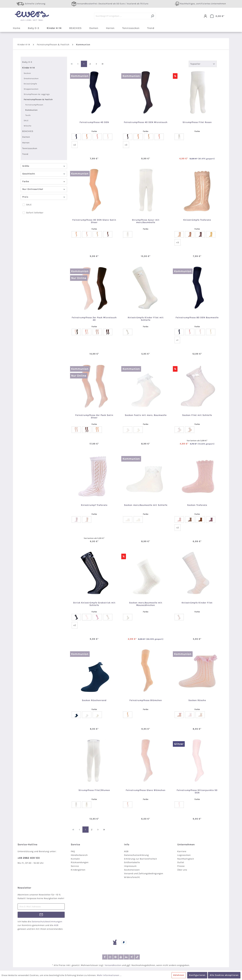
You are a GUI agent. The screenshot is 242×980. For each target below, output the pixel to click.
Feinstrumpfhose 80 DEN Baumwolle (197, 318)
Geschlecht (44, 174)
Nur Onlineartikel (44, 189)
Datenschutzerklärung (136, 855)
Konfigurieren (197, 975)
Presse (181, 866)
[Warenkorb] (217, 16)
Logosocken (184, 855)
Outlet (181, 862)
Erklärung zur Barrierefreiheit (141, 859)
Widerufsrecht (132, 877)
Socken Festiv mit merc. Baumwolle (146, 415)
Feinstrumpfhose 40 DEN (94, 122)
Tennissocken (30, 148)
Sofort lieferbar (35, 213)
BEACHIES (28, 131)
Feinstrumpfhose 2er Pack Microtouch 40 (94, 319)
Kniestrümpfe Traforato (197, 220)
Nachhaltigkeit (186, 859)
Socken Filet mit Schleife (197, 415)
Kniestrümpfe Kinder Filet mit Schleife (146, 319)
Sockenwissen (132, 870)
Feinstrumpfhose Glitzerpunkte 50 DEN (197, 792)
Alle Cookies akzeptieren (224, 975)
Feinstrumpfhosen (34, 105)
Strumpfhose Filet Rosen (197, 122)
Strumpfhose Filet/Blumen (94, 790)
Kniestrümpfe (30, 84)
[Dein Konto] (205, 16)
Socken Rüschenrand (94, 700)
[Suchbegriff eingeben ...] (122, 16)
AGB (126, 851)
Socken (27, 73)
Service (75, 866)
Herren (26, 143)
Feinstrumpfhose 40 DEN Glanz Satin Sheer (94, 221)
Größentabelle (132, 862)
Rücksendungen (80, 862)
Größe (44, 166)
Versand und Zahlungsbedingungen (144, 873)
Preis (44, 197)
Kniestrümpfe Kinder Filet (197, 603)
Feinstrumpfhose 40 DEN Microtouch (146, 122)
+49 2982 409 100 (29, 858)
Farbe (44, 181)
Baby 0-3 (27, 62)
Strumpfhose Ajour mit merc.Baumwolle (146, 221)
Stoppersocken (31, 89)
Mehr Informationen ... (109, 975)
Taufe (28, 115)
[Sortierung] (203, 64)
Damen (26, 137)
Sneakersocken (31, 78)
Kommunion (31, 110)
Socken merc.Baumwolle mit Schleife (146, 505)
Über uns (182, 870)
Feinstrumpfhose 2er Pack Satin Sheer (94, 416)
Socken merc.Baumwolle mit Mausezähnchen (146, 604)
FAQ (73, 851)
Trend (25, 154)
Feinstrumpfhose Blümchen (146, 700)
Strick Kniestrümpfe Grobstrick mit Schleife (94, 604)
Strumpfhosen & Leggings (37, 94)
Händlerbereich (79, 855)
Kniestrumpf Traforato (94, 505)
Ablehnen (179, 975)
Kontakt (75, 859)
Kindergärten (78, 870)
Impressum (130, 866)
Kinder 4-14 (28, 68)
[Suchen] (152, 16)
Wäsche (28, 126)
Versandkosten (113, 965)
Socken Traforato (197, 505)
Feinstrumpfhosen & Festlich (38, 99)
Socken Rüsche (197, 700)
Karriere (182, 851)
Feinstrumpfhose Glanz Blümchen (146, 790)
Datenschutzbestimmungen (47, 922)
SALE (26, 120)
